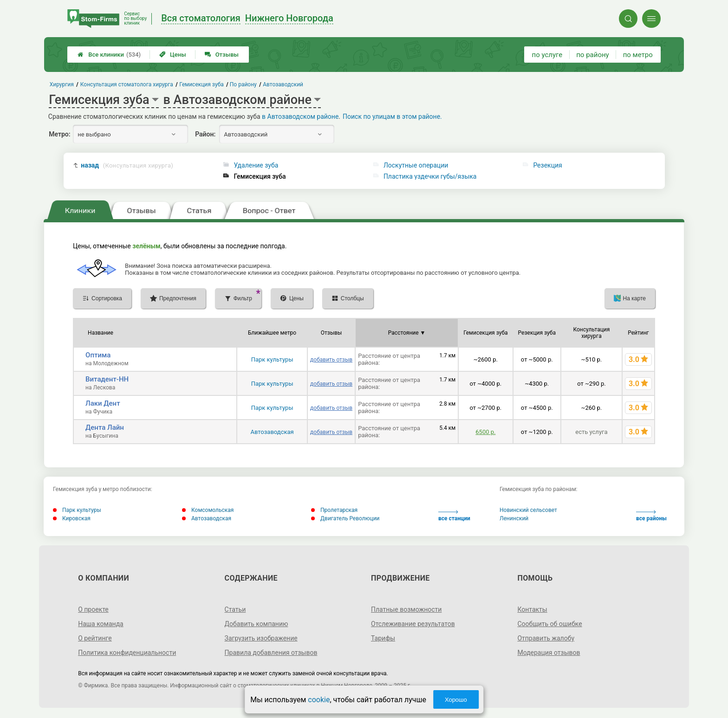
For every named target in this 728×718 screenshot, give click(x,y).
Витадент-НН (107, 379)
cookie (319, 700)
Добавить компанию (257, 624)
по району (592, 55)
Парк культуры (272, 359)
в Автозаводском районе (300, 116)
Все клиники (109, 55)
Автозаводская (272, 432)
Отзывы (222, 55)
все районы (651, 516)
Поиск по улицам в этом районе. (392, 116)
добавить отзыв (331, 360)
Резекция (547, 165)
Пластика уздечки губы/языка (430, 176)
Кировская (72, 518)
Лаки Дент (103, 403)
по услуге (547, 55)
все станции (454, 516)
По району (243, 84)
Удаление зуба (256, 165)
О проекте (93, 609)
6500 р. (485, 432)
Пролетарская (334, 510)
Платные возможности (406, 609)
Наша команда (101, 624)
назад (127, 165)
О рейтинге (95, 638)
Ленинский (514, 518)
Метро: (59, 134)
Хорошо (456, 700)
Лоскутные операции (416, 165)
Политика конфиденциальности (127, 653)
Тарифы (383, 638)
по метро (638, 55)
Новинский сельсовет (528, 510)
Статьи (235, 609)
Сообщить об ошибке (549, 624)
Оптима (98, 355)
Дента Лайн (105, 427)
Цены (173, 55)
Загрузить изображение (261, 638)
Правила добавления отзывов (271, 653)
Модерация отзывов (549, 653)
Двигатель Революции (345, 518)
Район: (205, 134)
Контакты (532, 609)
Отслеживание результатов (413, 624)
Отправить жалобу (546, 638)
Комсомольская (208, 510)
